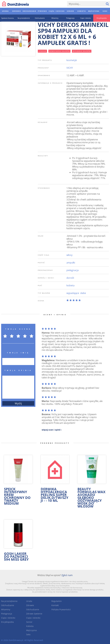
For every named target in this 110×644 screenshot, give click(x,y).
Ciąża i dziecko (8, 618)
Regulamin (57, 601)
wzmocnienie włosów (59, 51)
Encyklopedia (7, 622)
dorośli (70, 278)
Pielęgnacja (7, 614)
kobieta (70, 285)
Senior (29, 622)
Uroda (29, 601)
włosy (69, 255)
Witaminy (6, 609)
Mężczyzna (31, 630)
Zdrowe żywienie (34, 614)
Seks (28, 634)
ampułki (71, 263)
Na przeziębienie (9, 601)
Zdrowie (30, 605)
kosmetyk (72, 60)
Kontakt (55, 605)
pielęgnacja (73, 270)
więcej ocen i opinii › (52, 430)
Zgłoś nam (67, 575)
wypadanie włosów (82, 51)
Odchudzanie (8, 605)
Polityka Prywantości (61, 609)
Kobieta (30, 626)
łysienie (42, 51)
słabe (83, 293)
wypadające (73, 293)
